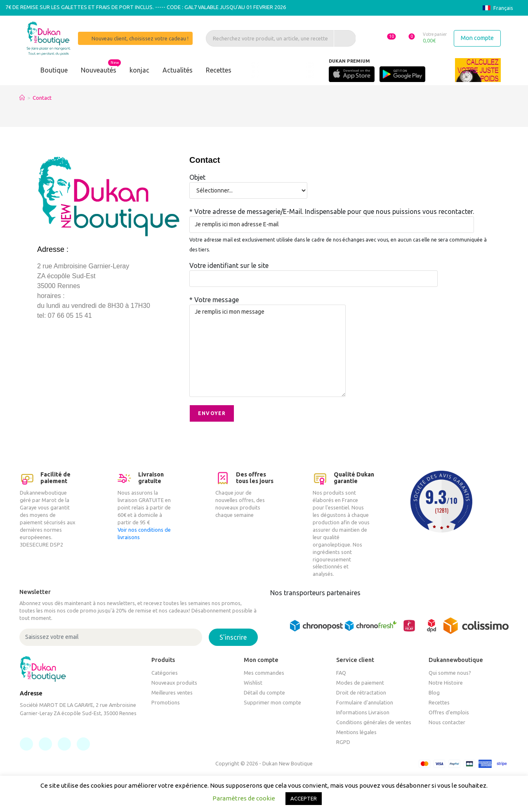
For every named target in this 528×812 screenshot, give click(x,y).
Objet (248, 183)
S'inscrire (233, 637)
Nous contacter (447, 722)
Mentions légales (356, 732)
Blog (434, 692)
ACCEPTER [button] (304, 798)
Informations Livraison (363, 712)
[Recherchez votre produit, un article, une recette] (278, 38)
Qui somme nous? (450, 673)
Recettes (219, 70)
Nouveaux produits (174, 683)
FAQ (341, 673)
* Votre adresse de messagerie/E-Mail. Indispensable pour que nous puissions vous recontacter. (332, 218)
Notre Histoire (446, 683)
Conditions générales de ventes (374, 722)
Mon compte (477, 38)
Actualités (178, 70)
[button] (383, 38)
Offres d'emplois (449, 712)
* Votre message (268, 325)
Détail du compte (264, 692)
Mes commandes (264, 673)
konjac (139, 70)
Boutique (54, 70)
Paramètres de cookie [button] (244, 798)
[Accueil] (22, 98)
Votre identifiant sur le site (313, 272)
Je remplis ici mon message (268, 351)
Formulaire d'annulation (365, 702)
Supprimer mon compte (272, 702)
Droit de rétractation (361, 692)
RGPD (343, 742)
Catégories (165, 673)
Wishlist (253, 683)
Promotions (166, 702)
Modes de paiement (360, 683)
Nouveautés (99, 70)
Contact (42, 98)
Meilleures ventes (172, 692)
